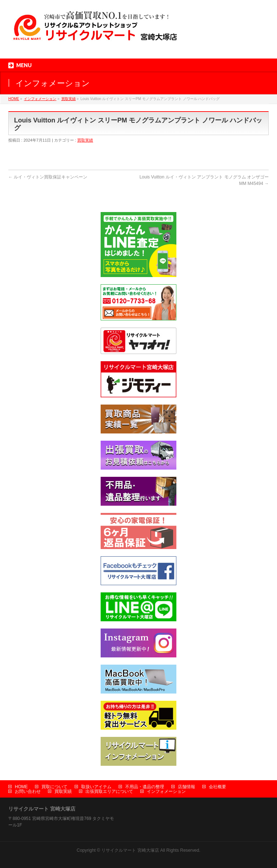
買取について (54, 787)
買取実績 (69, 99)
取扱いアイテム (96, 787)
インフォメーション (40, 99)
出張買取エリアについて (109, 791)
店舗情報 (186, 787)
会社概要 (217, 787)
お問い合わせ (28, 791)
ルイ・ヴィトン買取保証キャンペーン (48, 177)
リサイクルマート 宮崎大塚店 (130, 850)
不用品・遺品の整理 (145, 787)
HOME (14, 99)
